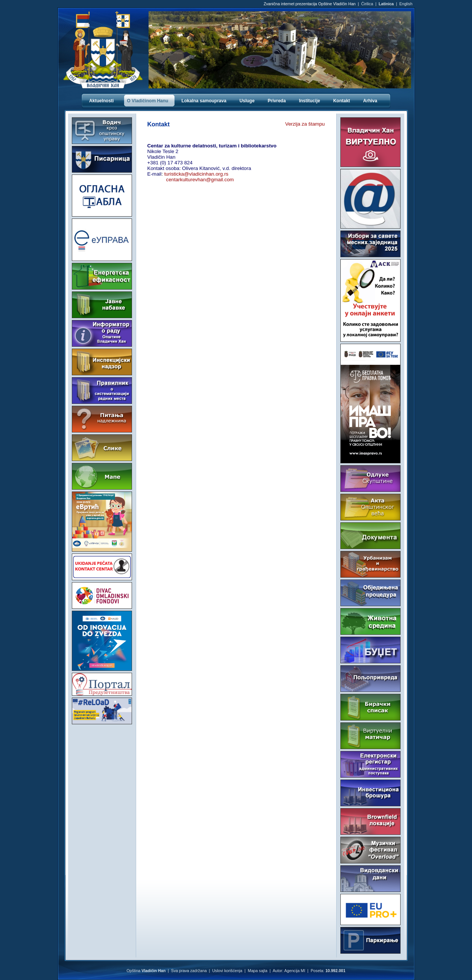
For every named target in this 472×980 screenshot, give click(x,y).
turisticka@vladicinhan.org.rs (197, 174)
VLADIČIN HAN (102, 756)
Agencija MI (295, 971)
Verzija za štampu (305, 124)
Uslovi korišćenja (227, 971)
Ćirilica (367, 4)
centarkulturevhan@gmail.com (200, 180)
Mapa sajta (258, 971)
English (406, 4)
